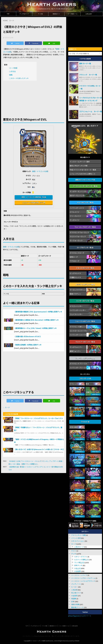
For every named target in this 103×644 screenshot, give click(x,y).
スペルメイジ (74, 212)
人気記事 (74, 590)
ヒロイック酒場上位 (81, 560)
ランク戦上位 (79, 562)
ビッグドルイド (75, 273)
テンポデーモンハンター (79, 191)
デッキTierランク (24, 14)
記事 (73, 601)
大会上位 (77, 568)
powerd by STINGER (74, 641)
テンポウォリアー (76, 347)
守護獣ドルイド (75, 277)
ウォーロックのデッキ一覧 (85, 227)
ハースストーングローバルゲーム (83, 578)
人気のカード (79, 547)
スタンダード (85, 378)
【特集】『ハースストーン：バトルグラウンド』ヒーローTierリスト (39, 418)
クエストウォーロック (78, 236)
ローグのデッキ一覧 (85, 247)
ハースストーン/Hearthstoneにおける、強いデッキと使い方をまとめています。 (52, 636)
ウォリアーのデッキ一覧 (85, 342)
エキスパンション (78, 541)
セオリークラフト (81, 557)
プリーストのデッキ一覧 (85, 358)
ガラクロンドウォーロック (79, 232)
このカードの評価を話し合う (33, 202)
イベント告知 (76, 538)
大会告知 (74, 596)
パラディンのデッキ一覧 (85, 284)
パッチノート (76, 584)
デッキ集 (40, 14)
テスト (74, 551)
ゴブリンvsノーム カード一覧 (91, 111)
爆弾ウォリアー (75, 351)
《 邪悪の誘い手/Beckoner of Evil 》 (28, 336)
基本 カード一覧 (85, 63)
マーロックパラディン (78, 290)
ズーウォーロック (76, 240)
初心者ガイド (76, 593)
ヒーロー (74, 587)
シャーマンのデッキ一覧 (85, 321)
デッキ (74, 554)
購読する (73, 49)
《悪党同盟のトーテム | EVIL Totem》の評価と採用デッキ (35, 328)
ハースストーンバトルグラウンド (83, 581)
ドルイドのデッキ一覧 (85, 268)
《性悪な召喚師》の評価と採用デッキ (28, 345)
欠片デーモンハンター (78, 195)
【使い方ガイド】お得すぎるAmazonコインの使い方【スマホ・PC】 (39, 449)
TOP (8, 14)
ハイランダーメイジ (77, 208)
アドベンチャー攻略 (78, 535)
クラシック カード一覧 (88, 75)
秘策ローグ (74, 257)
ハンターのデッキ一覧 (85, 301)
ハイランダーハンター (78, 310)
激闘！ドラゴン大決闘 (40, 171)
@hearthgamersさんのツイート (80, 616)
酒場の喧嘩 (75, 604)
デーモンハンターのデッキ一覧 (85, 186)
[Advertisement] (34, 98)
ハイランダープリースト (78, 368)
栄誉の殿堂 (74, 427)
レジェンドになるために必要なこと (83, 174)
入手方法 (12, 71)
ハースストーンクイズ (79, 575)
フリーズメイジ (75, 216)
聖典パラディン (75, 294)
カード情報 (13, 68)
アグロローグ (74, 261)
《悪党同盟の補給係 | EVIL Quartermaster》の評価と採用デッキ (38, 312)
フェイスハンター (76, 314)
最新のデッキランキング (85, 180)
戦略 (11, 75)
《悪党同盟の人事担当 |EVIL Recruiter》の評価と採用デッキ (36, 320)
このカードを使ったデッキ (19, 78)
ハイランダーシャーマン (79, 335)
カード (7, 407)
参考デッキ (78, 565)
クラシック (74, 384)
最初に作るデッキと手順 (79, 166)
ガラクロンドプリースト (79, 364)
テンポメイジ (75, 220)
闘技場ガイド (56, 14)
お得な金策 (89, 14)
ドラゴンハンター (76, 306)
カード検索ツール (73, 14)
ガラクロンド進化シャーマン (80, 327)
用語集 (74, 599)
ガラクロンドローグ (77, 253)
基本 (88, 384)
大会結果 (77, 571)
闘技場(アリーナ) (77, 607)
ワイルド (85, 422)
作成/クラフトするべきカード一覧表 (83, 170)
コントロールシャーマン (79, 331)
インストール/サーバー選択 (80, 162)
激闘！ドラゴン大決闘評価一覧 (33, 197)
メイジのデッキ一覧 (85, 203)
